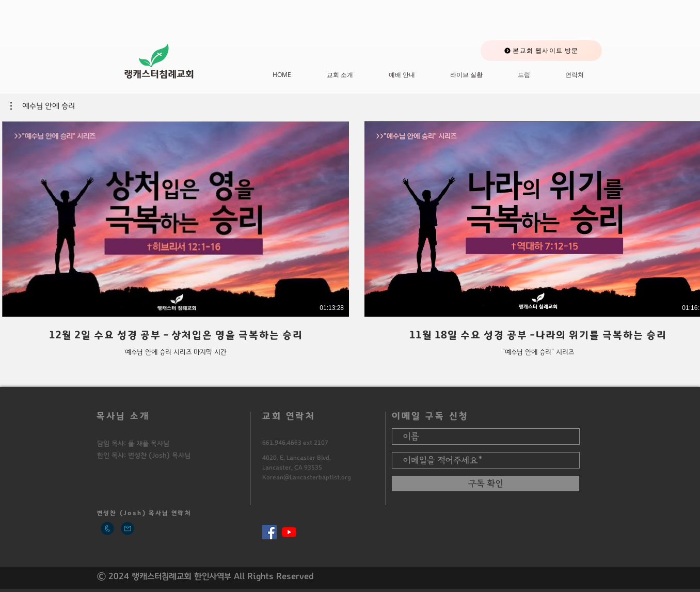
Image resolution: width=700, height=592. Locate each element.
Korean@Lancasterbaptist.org (307, 477)
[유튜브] (289, 532)
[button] (43, 106)
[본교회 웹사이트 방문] (541, 51)
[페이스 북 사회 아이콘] (269, 532)
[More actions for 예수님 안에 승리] (43, 106)
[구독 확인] (486, 484)
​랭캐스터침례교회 (159, 74)
